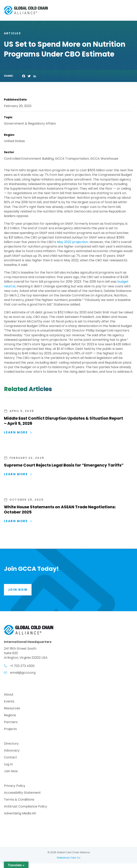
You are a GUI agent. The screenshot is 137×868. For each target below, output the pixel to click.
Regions (10, 716)
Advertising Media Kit (20, 814)
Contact (10, 758)
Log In (8, 765)
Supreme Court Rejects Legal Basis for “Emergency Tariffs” (64, 465)
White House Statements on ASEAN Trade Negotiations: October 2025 (60, 509)
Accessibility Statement (22, 793)
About (9, 695)
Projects (10, 729)
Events (9, 702)
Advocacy (12, 751)
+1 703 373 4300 (22, 666)
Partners (11, 722)
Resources (12, 709)
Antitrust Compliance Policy (26, 807)
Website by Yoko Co (68, 858)
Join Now (11, 772)
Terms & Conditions (19, 800)
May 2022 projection (72, 242)
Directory (11, 744)
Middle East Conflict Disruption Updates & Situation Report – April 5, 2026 (63, 421)
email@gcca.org (23, 673)
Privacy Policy (15, 786)
